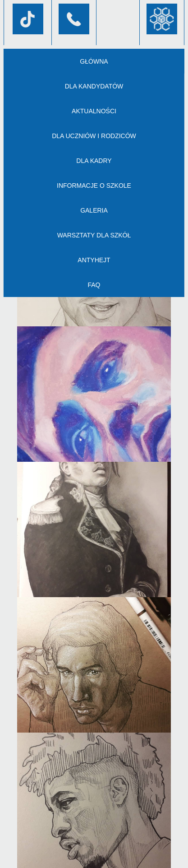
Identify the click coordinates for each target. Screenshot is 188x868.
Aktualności (94, 111)
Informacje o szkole (94, 186)
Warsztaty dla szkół (94, 235)
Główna (94, 61)
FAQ (94, 285)
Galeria (94, 210)
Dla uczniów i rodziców (94, 136)
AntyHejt (94, 260)
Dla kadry (94, 161)
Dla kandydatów (94, 86)
